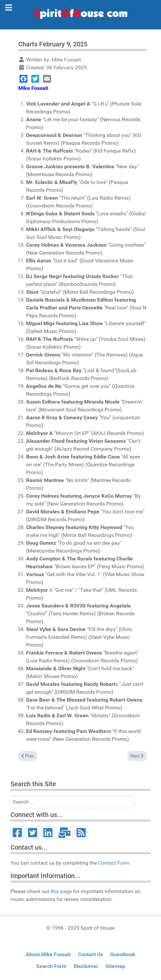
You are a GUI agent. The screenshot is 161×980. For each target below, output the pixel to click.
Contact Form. (114, 863)
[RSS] (81, 833)
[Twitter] (33, 833)
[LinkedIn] (48, 833)
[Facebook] (17, 833)
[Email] (64, 833)
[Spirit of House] (80, 15)
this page (61, 891)
